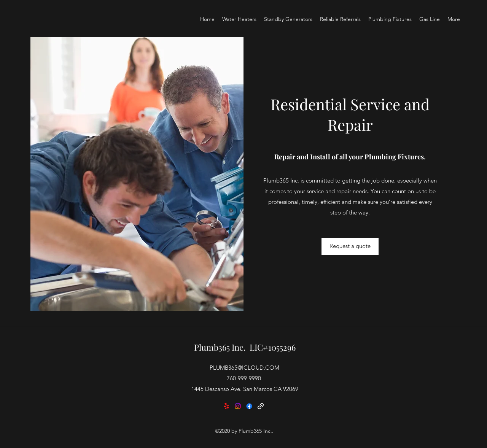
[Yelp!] (226, 406)
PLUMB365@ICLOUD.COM (244, 368)
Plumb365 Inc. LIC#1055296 (245, 347)
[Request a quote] (350, 246)
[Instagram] (238, 406)
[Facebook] (249, 406)
